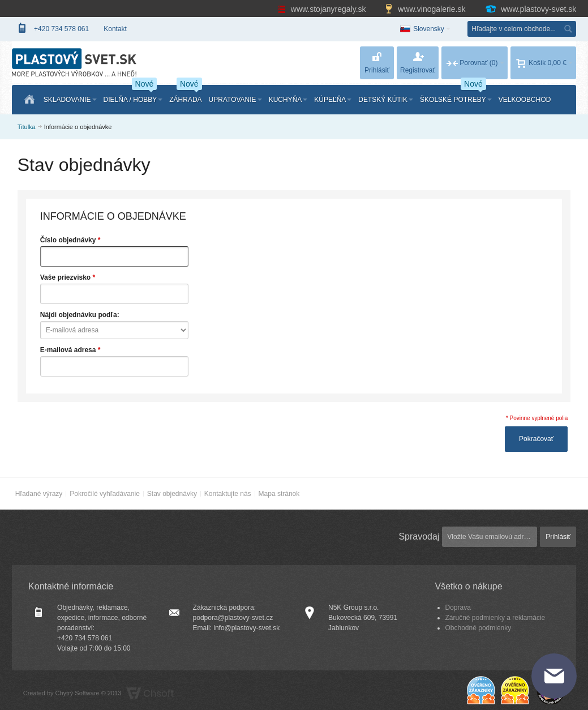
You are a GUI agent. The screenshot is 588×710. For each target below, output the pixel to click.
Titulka (27, 127)
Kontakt (115, 29)
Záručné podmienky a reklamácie (495, 618)
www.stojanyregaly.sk (323, 9)
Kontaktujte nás (228, 494)
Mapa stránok (279, 494)
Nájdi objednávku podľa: (80, 315)
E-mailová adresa (68, 350)
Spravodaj (419, 536)
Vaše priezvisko (65, 277)
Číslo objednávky (68, 240)
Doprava (458, 608)
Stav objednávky (172, 494)
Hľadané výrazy (39, 494)
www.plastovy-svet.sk (530, 9)
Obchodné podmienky (478, 628)
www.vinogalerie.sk (426, 9)
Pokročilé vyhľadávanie (105, 494)
